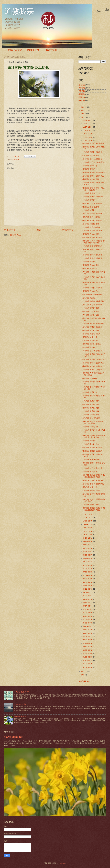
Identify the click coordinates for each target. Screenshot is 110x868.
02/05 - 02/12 (88, 650)
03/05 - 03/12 (88, 637)
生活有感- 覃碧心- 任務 (91, 156)
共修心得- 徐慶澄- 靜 (90, 487)
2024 (83, 114)
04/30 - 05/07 (88, 609)
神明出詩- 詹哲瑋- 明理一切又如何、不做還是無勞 (94, 189)
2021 (83, 675)
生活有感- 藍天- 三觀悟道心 (92, 159)
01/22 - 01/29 (88, 657)
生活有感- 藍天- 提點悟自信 (92, 258)
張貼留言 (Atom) (15, 235)
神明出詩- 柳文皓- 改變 (91, 408)
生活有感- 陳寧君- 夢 (21, 692)
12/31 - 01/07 (88, 120)
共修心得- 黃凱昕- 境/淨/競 (92, 344)
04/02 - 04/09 (88, 623)
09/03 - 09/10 (88, 548)
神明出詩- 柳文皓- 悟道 (91, 234)
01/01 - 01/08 (88, 667)
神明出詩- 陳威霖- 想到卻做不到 (94, 172)
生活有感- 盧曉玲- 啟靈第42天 (93, 176)
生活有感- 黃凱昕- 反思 (91, 308)
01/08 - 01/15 (88, 664)
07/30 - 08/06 (88, 565)
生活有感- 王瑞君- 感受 (91, 505)
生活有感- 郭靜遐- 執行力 (91, 334)
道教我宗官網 (15, 50)
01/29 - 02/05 (88, 654)
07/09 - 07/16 (88, 575)
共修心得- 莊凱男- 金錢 (91, 315)
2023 (83, 117)
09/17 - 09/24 (88, 541)
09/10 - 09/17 (88, 545)
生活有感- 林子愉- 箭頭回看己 (93, 162)
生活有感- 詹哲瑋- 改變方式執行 (94, 484)
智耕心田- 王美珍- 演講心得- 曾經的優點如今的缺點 (94, 242)
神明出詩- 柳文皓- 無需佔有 (92, 366)
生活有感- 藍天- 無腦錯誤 (91, 460)
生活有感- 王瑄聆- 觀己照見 (92, 152)
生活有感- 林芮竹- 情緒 (91, 330)
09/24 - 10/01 (88, 538)
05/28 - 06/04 (88, 596)
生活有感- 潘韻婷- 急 (90, 166)
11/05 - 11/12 (88, 518)
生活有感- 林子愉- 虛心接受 (92, 468)
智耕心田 (82, 91)
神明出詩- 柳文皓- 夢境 (91, 179)
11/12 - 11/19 (88, 514)
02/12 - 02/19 (88, 647)
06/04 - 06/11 (88, 592)
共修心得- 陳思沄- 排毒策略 (92, 305)
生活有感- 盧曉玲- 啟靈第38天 (93, 363)
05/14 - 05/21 (88, 603)
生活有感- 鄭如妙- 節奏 (91, 444)
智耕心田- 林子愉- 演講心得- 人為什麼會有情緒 (94, 422)
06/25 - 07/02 (88, 582)
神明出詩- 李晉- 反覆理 (91, 207)
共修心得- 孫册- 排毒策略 (91, 217)
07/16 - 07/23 (88, 572)
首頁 (39, 230)
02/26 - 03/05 (88, 640)
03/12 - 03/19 (88, 633)
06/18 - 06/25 (88, 586)
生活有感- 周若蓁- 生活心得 (92, 447)
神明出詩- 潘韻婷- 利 (90, 169)
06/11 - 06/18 (88, 589)
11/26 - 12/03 (88, 137)
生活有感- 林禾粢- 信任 (91, 427)
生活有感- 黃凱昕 (89, 200)
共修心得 (82, 88)
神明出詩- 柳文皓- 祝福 (91, 265)
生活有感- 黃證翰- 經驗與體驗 (93, 301)
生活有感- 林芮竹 (89, 210)
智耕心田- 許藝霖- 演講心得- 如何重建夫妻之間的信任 (94, 436)
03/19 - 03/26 (88, 630)
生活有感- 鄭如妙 (89, 347)
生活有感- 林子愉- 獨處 (91, 415)
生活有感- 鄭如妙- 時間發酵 (92, 231)
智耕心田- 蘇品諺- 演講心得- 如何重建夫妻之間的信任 (94, 476)
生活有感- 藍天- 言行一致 (91, 193)
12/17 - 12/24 (88, 127)
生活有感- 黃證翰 (89, 298)
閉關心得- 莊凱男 (20, 717)
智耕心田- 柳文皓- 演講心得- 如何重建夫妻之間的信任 (94, 509)
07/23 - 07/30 (88, 569)
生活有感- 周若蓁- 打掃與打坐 (93, 359)
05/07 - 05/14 (88, 606)
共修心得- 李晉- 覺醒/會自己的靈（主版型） (93, 374)
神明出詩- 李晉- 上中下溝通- (93, 480)
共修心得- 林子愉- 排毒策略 (92, 214)
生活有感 (16, 160)
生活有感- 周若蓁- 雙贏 (91, 411)
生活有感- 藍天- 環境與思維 (92, 246)
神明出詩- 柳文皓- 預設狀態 (92, 451)
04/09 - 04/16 (88, 619)
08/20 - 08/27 (88, 555)
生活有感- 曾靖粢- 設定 (91, 401)
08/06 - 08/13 (88, 562)
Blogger (62, 863)
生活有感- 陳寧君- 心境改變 (92, 370)
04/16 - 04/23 (88, 616)
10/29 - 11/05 (88, 521)
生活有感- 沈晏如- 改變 (91, 311)
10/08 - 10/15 (88, 531)
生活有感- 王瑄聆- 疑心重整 (92, 288)
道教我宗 (19, 11)
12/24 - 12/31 (88, 124)
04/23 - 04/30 (88, 613)
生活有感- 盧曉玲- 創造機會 (92, 255)
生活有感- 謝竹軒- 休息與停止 (93, 324)
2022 (83, 671)
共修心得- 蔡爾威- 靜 (90, 268)
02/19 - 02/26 (88, 643)
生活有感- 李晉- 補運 (90, 378)
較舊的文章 (68, 230)
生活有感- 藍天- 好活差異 (91, 418)
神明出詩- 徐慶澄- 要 (90, 337)
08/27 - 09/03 (88, 552)
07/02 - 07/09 (88, 579)
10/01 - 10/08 (88, 535)
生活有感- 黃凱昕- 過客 (91, 341)
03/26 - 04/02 (88, 626)
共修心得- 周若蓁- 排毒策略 (92, 220)
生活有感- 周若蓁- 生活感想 (92, 237)
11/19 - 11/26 (88, 141)
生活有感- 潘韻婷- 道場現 (91, 491)
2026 (83, 107)
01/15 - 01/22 (88, 660)
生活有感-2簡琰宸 (20, 704)
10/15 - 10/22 (88, 528)
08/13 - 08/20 (88, 558)
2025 (83, 111)
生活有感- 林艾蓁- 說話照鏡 (92, 327)
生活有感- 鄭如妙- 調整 (91, 404)
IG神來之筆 (33, 50)
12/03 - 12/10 (88, 134)
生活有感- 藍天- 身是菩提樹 (92, 351)
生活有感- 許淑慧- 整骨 (91, 224)
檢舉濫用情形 (84, 681)
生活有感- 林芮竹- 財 (90, 392)
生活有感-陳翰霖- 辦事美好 (92, 294)
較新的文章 (10, 230)
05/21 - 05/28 (88, 599)
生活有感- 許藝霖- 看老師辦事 (93, 197)
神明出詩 (82, 94)
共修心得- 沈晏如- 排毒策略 (92, 203)
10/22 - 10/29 (88, 524)
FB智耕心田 (51, 50)
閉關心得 (82, 97)
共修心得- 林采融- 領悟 (13, 737)
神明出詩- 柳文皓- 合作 (91, 291)
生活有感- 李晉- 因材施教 (91, 227)
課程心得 (82, 100)
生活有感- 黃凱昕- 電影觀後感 (93, 143)
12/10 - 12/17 (88, 130)
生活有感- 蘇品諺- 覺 (90, 472)
